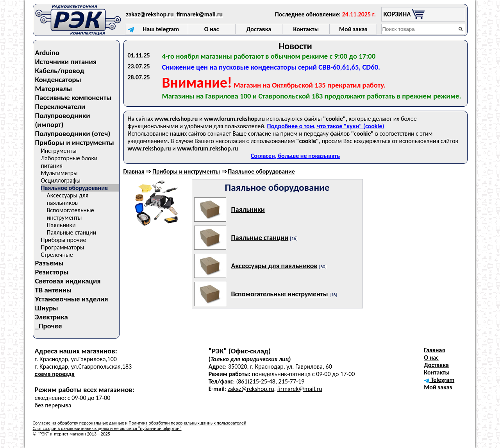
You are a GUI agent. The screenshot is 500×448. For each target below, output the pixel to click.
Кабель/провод (60, 71)
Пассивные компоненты (73, 98)
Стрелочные (57, 255)
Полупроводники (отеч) (73, 134)
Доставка (436, 365)
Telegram (439, 380)
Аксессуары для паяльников (68, 199)
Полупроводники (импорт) (63, 120)
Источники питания (66, 62)
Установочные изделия (72, 299)
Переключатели (60, 107)
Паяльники (61, 225)
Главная (134, 171)
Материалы (54, 89)
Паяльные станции (72, 232)
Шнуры (47, 308)
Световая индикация (68, 281)
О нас (431, 358)
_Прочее (49, 326)
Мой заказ (438, 387)
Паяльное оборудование (75, 188)
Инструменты (59, 151)
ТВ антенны (54, 290)
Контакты (437, 372)
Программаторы (63, 247)
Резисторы (52, 272)
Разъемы (49, 263)
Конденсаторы (58, 80)
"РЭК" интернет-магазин (62, 434)
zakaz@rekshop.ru (150, 14)
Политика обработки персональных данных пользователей (187, 423)
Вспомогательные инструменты (71, 214)
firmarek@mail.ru (200, 14)
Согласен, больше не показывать (295, 156)
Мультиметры (59, 173)
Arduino (47, 53)
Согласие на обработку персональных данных (79, 423)
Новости (295, 46)
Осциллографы (61, 180)
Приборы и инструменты (75, 142)
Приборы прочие (64, 240)
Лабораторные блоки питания (69, 162)
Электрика (52, 317)
